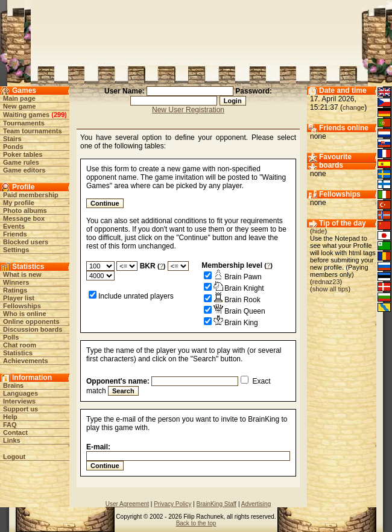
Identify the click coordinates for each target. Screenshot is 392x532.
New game (19, 106)
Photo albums (25, 211)
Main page (19, 98)
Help (10, 417)
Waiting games (26, 115)
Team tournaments (33, 131)
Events (14, 226)
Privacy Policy (172, 504)
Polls (11, 337)
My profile (19, 203)
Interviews (19, 401)
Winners (16, 282)
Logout (14, 457)
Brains (13, 385)
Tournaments (24, 123)
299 (59, 115)
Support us (21, 409)
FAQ (10, 425)
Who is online (25, 314)
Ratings (15, 290)
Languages (21, 393)
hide (319, 231)
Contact (15, 432)
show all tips (330, 289)
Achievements (26, 361)
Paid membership (31, 195)
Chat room (20, 345)
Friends (15, 234)
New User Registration (188, 110)
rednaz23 (326, 282)
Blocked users (26, 242)
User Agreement (127, 504)
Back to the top (196, 523)
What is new (22, 274)
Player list (19, 298)
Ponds (13, 147)
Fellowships (22, 306)
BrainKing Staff (217, 504)
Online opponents (31, 321)
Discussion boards (33, 329)
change (353, 107)
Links (12, 440)
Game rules (21, 162)
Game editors (24, 170)
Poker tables (23, 154)
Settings (16, 250)
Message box (24, 218)
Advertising (256, 504)
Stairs (12, 139)
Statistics (18, 353)
